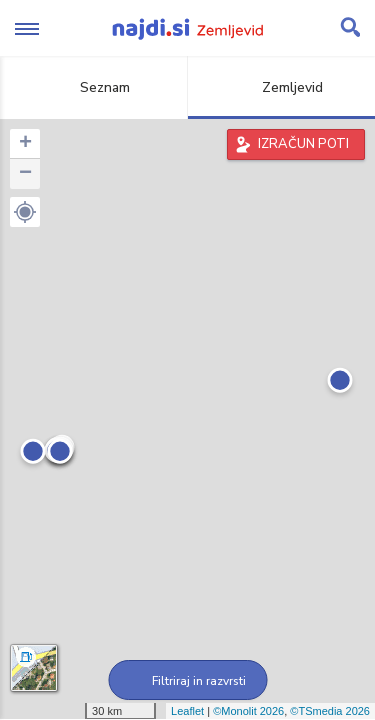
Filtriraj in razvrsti (187, 681)
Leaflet (187, 711)
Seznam (93, 87)
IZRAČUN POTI (303, 144)
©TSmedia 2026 (330, 711)
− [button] (25, 174)
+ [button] (25, 144)
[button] (25, 212)
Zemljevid (281, 87)
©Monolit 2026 (248, 711)
